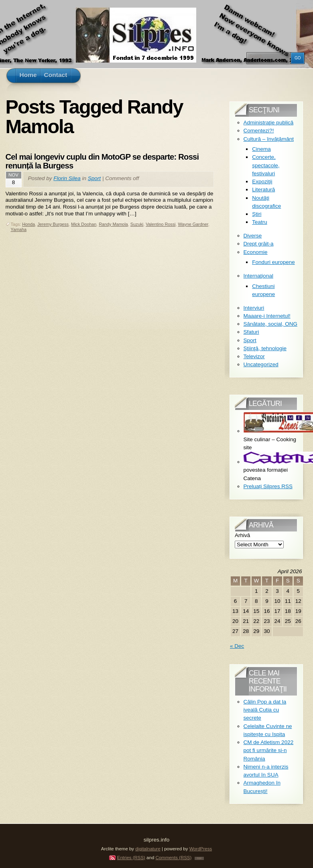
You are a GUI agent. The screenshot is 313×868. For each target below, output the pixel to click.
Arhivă (242, 535)
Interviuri (254, 308)
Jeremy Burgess (53, 224)
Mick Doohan (84, 224)
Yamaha (19, 229)
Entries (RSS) (131, 858)
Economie (256, 252)
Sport (94, 178)
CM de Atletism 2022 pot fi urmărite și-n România (269, 750)
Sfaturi (251, 332)
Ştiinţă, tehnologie (265, 348)
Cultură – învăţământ (269, 139)
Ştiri (257, 214)
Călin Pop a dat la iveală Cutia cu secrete (265, 710)
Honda (28, 224)
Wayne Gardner (193, 224)
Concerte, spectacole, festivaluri (266, 165)
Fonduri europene (273, 262)
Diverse (253, 236)
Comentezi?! (259, 131)
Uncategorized (261, 364)
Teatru (260, 222)
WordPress (201, 849)
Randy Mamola (113, 224)
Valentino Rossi (161, 224)
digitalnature (148, 849)
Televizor (254, 356)
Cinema (261, 149)
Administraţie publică (269, 123)
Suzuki (137, 224)
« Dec (237, 646)
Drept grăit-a (259, 244)
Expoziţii (262, 182)
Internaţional (258, 276)
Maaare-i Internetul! (267, 316)
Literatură (263, 190)
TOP (199, 858)
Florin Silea (67, 178)
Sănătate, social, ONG (270, 324)
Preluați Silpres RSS (268, 486)
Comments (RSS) (173, 858)
